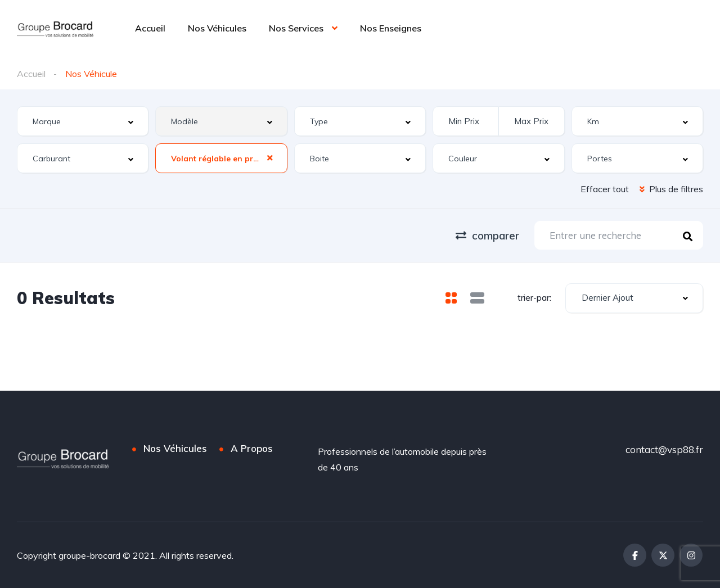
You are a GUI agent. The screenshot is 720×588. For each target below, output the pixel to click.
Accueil (150, 28)
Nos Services (296, 28)
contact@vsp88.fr (664, 449)
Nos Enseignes (391, 28)
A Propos (252, 448)
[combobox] (83, 121)
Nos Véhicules (217, 28)
